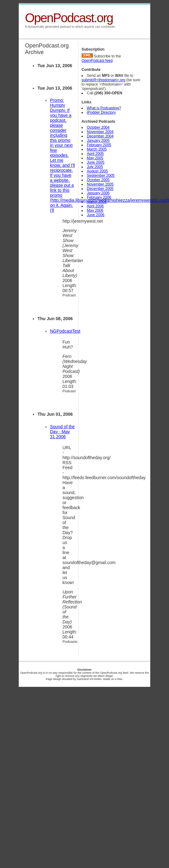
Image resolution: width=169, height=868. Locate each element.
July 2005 (95, 167)
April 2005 (95, 154)
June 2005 (96, 162)
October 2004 (98, 127)
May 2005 (95, 158)
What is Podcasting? (104, 108)
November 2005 (100, 184)
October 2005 (98, 180)
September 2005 (101, 176)
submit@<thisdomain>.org (103, 80)
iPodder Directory (101, 112)
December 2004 (100, 136)
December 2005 (100, 189)
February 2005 (99, 145)
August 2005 (97, 171)
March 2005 (97, 149)
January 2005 (98, 141)
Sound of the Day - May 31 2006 (62, 432)
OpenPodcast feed (97, 61)
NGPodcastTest (65, 331)
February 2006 (99, 197)
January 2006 (98, 193)
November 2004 (100, 132)
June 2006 (96, 215)
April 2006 (95, 206)
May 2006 (95, 211)
